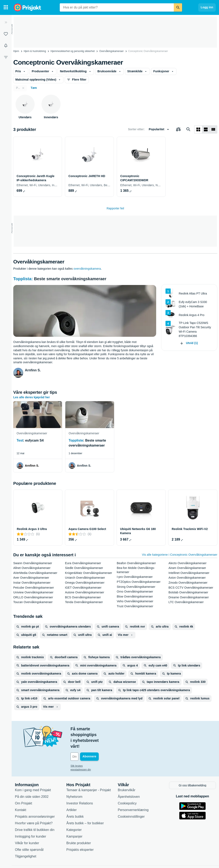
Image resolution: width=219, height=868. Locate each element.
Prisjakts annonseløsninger (35, 798)
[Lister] (6, 34)
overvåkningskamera (87, 269)
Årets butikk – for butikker (85, 805)
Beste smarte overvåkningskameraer (70, 279)
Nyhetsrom (74, 778)
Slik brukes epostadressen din (87, 748)
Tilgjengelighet (26, 838)
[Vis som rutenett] (198, 129)
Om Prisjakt (24, 785)
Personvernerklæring (133, 792)
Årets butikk (75, 798)
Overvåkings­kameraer (111, 51)
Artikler (72, 792)
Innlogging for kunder (30, 818)
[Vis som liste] (206, 129)
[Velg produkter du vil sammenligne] (178, 129)
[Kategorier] (6, 7)
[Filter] (6, 57)
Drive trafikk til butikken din (35, 812)
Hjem (16, 51)
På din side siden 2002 (32, 778)
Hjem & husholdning (35, 51)
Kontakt (21, 792)
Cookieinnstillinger (131, 798)
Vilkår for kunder (27, 825)
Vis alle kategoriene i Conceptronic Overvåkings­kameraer (180, 555)
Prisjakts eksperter (80, 831)
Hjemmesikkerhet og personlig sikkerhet (73, 51)
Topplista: (24, 279)
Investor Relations (80, 785)
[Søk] (178, 7)
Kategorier (74, 812)
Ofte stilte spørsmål (29, 831)
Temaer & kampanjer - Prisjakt (89, 772)
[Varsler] (6, 46)
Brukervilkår (127, 772)
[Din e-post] (99, 739)
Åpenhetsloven (129, 778)
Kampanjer (74, 818)
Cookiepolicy (127, 785)
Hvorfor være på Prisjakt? (34, 805)
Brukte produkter (79, 825)
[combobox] (117, 7)
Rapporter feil (115, 208)
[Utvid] (6, 22)
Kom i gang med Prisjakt (33, 772)
